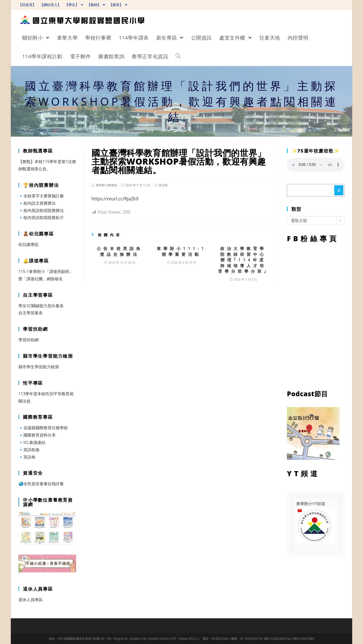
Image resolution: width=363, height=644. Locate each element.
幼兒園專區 (28, 244)
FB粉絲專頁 (316, 315)
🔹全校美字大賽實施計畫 (41, 196)
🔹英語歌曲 (29, 450)
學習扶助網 (28, 340)
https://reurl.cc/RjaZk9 (115, 199)
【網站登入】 (50, 5)
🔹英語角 (27, 457)
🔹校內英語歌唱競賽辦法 (41, 210)
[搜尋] (339, 190)
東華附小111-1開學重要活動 (181, 251)
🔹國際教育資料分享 (37, 435)
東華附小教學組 (106, 185)
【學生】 (74, 5)
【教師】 (96, 5)
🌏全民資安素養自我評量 (41, 484)
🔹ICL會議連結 (32, 442)
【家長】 (118, 5)
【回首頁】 (27, 5)
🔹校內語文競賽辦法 (37, 203)
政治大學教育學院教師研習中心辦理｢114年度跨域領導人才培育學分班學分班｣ (243, 260)
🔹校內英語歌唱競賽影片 (41, 218)
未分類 (163, 185)
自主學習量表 (31, 313)
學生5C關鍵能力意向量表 (41, 306)
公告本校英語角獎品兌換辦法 (120, 251)
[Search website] (178, 56)
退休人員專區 (31, 600)
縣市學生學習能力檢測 (39, 367)
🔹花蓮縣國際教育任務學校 (43, 428)
